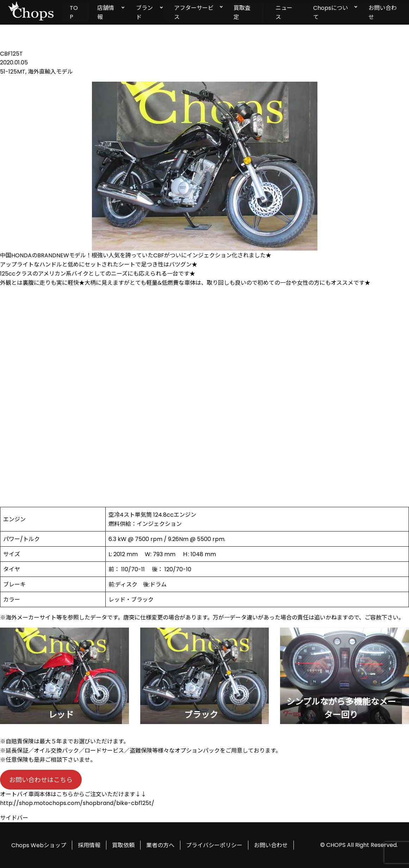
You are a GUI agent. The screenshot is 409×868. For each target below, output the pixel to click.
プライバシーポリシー (214, 845)
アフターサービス (193, 12)
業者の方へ (160, 845)
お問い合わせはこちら (41, 780)
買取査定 (242, 12)
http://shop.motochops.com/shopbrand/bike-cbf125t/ (77, 803)
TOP (74, 12)
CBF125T (11, 54)
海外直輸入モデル (50, 72)
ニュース (284, 12)
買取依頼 (123, 845)
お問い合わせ (271, 845)
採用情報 (89, 845)
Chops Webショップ (39, 845)
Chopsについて (331, 12)
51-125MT (13, 72)
